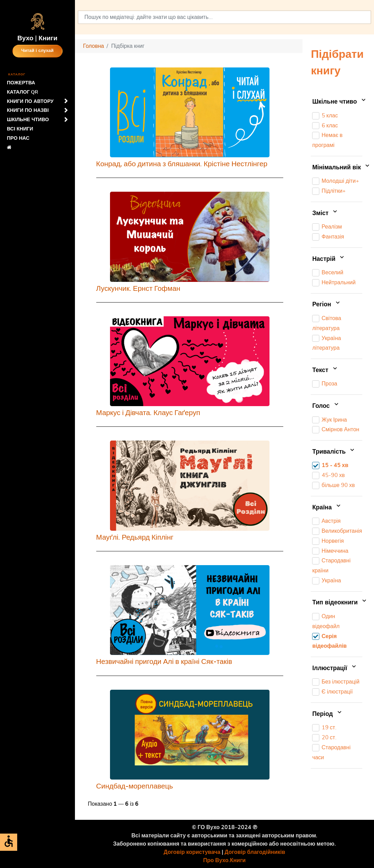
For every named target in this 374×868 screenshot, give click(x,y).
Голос (326, 406)
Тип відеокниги (337, 603)
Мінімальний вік (337, 168)
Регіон (327, 305)
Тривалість (334, 452)
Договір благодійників (255, 852)
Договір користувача (192, 852)
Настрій (329, 259)
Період (327, 714)
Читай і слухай (37, 51)
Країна (327, 508)
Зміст (325, 213)
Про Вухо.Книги (224, 860)
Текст (325, 370)
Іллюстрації (335, 668)
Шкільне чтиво (337, 102)
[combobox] (224, 17)
